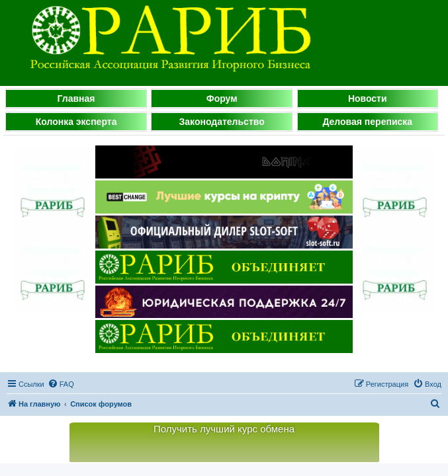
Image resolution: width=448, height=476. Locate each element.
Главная (76, 99)
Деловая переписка (367, 122)
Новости (368, 99)
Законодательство (222, 122)
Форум (222, 99)
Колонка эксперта (76, 122)
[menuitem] (61, 384)
